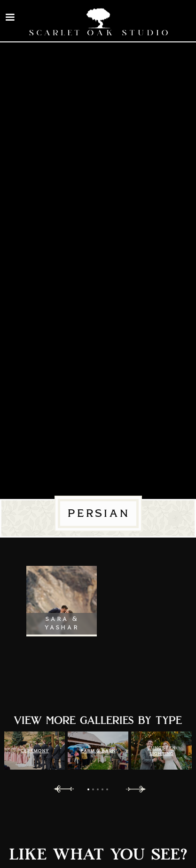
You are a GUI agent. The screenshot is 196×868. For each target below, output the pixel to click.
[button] (10, 17)
